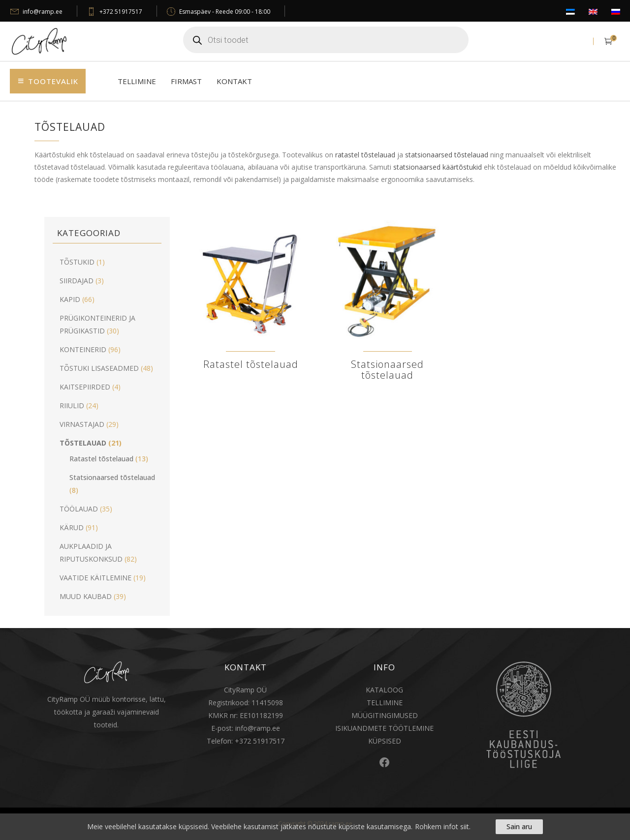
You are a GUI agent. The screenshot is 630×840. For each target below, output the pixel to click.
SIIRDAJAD (77, 281)
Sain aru (519, 826)
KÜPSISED (385, 741)
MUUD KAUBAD (86, 596)
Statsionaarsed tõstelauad (112, 477)
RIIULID (72, 405)
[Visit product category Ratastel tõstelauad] (251, 298)
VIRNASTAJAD (82, 424)
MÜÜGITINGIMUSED (385, 715)
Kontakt (234, 81)
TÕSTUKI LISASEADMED (99, 368)
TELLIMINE (385, 703)
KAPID (70, 299)
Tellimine (137, 81)
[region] (315, 827)
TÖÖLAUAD (79, 509)
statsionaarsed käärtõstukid (438, 167)
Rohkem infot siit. (443, 826)
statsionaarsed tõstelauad (447, 155)
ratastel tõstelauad (365, 155)
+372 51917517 (121, 12)
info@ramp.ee (43, 12)
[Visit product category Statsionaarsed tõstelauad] (387, 304)
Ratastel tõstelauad (101, 459)
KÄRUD (72, 527)
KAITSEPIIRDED (85, 387)
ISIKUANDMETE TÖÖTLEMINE (384, 728)
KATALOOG (384, 690)
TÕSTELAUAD (83, 443)
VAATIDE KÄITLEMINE (95, 578)
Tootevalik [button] (53, 81)
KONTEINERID (83, 349)
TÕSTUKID (77, 262)
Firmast (186, 81)
